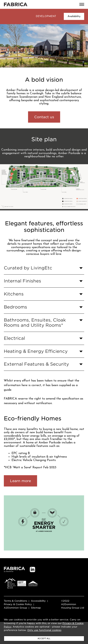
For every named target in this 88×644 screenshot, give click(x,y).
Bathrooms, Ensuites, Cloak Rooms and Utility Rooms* (35, 329)
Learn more (20, 495)
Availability (74, 16)
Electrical (14, 345)
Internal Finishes (22, 288)
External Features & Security (36, 371)
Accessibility (38, 615)
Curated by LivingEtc (28, 275)
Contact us (44, 117)
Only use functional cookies (44, 630)
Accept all (44, 638)
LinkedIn (32, 583)
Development (46, 16)
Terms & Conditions (15, 615)
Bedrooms (15, 314)
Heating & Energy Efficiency (36, 358)
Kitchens (14, 301)
